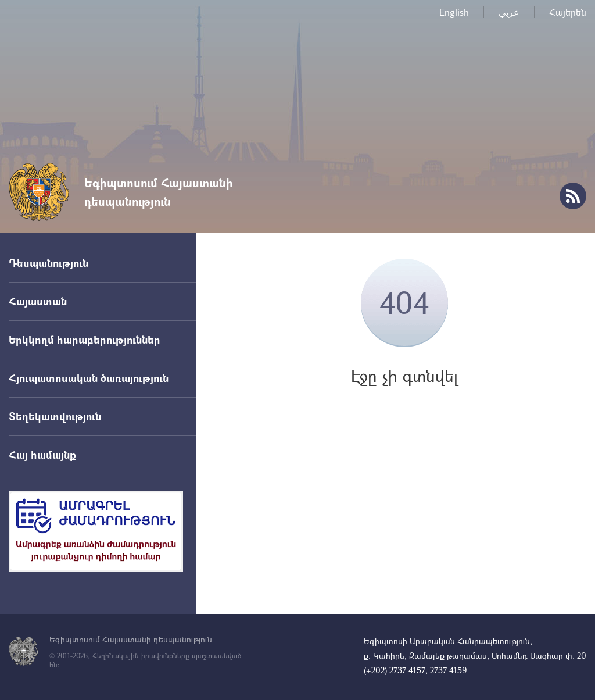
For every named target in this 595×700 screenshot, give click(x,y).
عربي (509, 12)
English (454, 12)
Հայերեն (568, 12)
